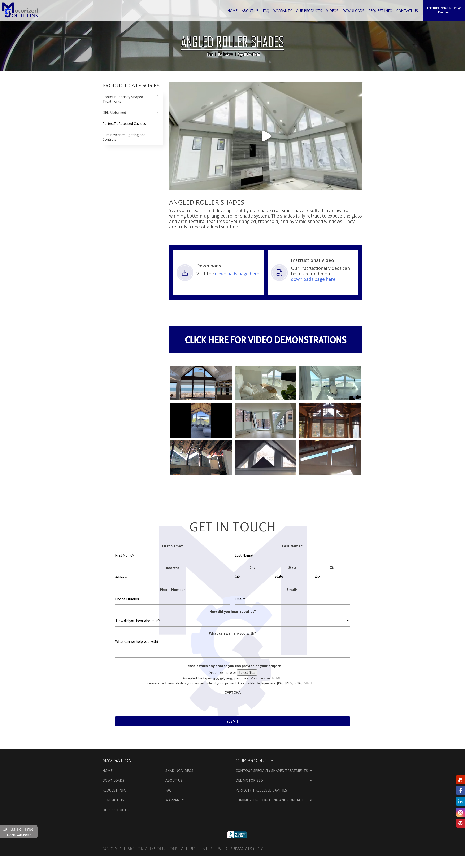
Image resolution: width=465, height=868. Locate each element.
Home (234, 10)
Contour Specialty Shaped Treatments (272, 771)
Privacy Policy (246, 849)
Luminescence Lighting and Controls (271, 800)
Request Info (381, 10)
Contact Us (407, 10)
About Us (252, 10)
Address (173, 568)
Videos (333, 10)
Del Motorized (249, 780)
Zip (332, 567)
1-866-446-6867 (19, 835)
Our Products (310, 10)
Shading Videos (179, 771)
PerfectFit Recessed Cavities (124, 124)
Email (292, 590)
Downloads (354, 10)
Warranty (284, 10)
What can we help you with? (232, 633)
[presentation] (147, 704)
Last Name (292, 546)
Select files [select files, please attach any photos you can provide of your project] (247, 672)
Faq (268, 10)
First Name (173, 546)
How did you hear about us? (233, 611)
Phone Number (173, 590)
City (252, 567)
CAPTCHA (233, 692)
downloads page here (237, 274)
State (292, 567)
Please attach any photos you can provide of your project (233, 666)
